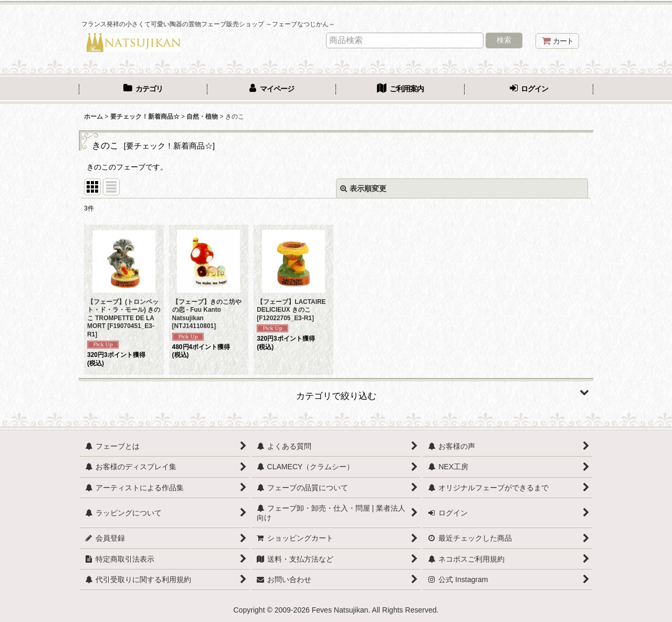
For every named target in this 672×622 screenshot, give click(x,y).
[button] (336, 392)
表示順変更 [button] (363, 188)
